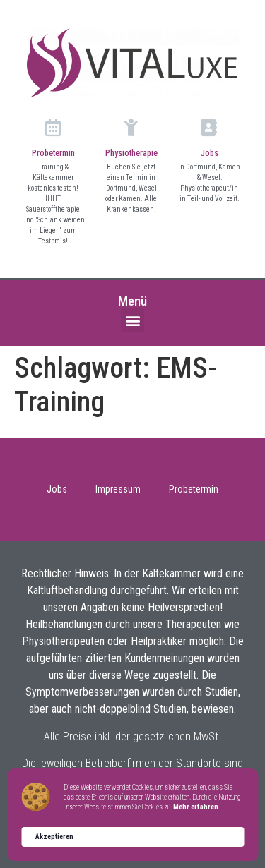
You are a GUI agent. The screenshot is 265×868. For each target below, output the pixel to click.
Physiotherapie (131, 153)
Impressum (118, 489)
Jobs (210, 153)
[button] (132, 320)
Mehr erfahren (196, 807)
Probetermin (53, 153)
